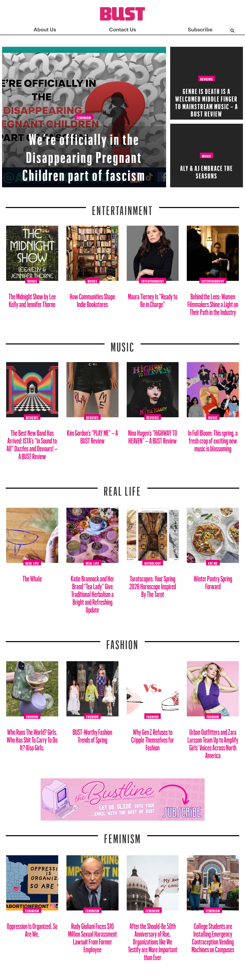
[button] (232, 30)
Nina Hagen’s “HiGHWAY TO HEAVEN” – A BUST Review (153, 435)
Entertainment (122, 208)
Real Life (32, 563)
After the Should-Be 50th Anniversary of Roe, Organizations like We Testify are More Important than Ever (153, 940)
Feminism (84, 118)
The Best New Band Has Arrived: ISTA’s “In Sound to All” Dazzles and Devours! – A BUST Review (32, 443)
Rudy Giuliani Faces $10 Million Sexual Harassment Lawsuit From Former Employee (92, 936)
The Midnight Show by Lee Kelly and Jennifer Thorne (32, 299)
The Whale (32, 577)
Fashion (122, 642)
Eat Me (213, 563)
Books (32, 281)
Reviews (207, 79)
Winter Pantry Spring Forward (213, 581)
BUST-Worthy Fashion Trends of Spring (92, 734)
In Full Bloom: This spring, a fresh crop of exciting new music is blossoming (213, 439)
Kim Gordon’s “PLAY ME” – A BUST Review (92, 435)
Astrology (153, 563)
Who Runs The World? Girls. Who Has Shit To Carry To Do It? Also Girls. (32, 738)
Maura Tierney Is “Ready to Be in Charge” (153, 299)
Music (207, 156)
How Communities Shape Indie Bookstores (92, 299)
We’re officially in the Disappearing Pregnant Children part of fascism (84, 153)
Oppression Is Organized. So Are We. (32, 928)
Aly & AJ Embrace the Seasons (207, 171)
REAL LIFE (122, 489)
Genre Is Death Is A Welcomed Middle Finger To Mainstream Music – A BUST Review (207, 101)
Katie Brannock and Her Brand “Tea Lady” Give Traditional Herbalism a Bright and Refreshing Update (92, 593)
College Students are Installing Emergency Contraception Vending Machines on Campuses (213, 936)
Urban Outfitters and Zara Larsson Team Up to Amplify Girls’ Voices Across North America (213, 742)
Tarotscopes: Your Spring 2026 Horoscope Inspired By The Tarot (153, 585)
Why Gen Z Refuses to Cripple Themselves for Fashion (153, 738)
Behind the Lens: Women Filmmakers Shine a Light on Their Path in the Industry (213, 303)
